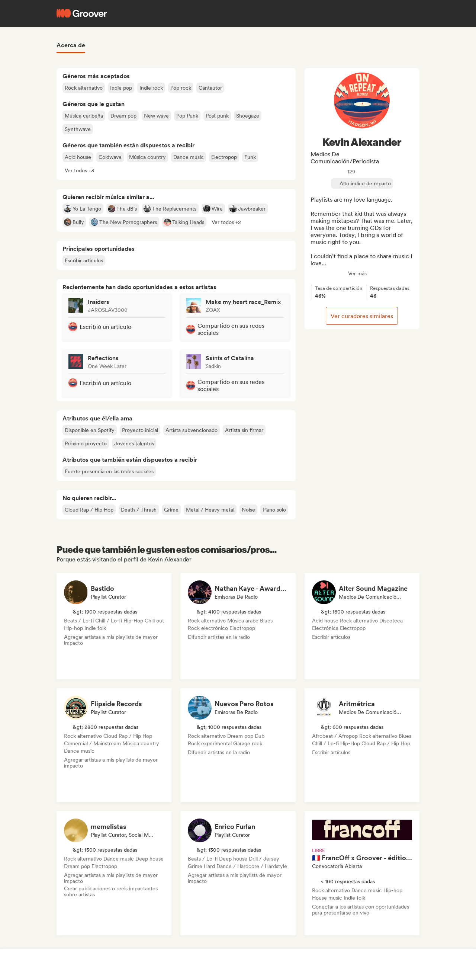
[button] (79, 170)
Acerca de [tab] (71, 45)
